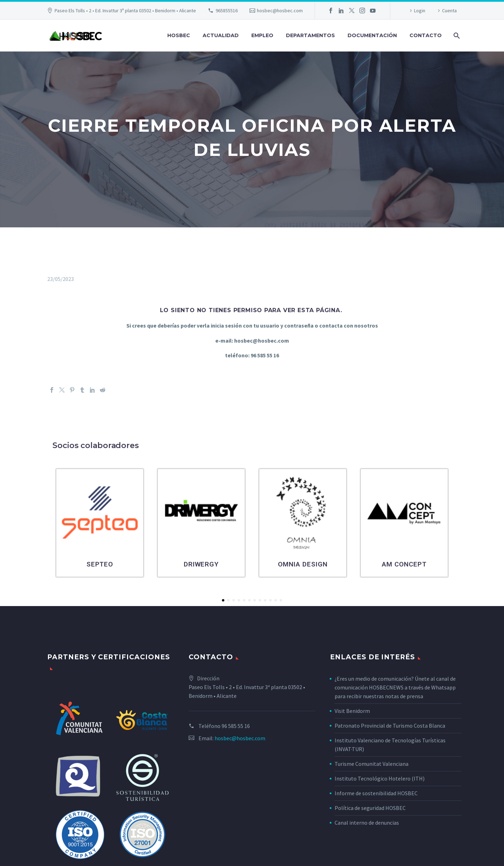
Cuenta (449, 11)
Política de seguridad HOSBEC (370, 808)
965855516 (227, 11)
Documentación (372, 35)
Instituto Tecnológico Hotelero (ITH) (380, 778)
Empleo (262, 35)
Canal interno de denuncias (367, 823)
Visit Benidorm (352, 711)
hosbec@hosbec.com (280, 11)
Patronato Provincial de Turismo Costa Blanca (390, 726)
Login (420, 11)
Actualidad (221, 35)
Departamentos (310, 35)
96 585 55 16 (236, 726)
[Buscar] (456, 36)
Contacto (426, 35)
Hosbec (179, 35)
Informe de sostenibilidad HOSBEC (377, 793)
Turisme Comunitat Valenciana (372, 764)
